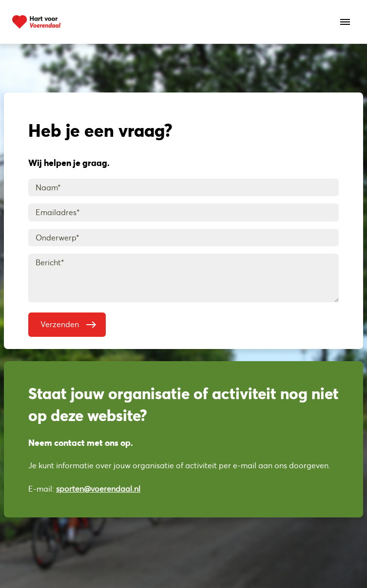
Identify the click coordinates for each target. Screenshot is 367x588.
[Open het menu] (345, 22)
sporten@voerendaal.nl (98, 489)
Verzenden (71, 322)
